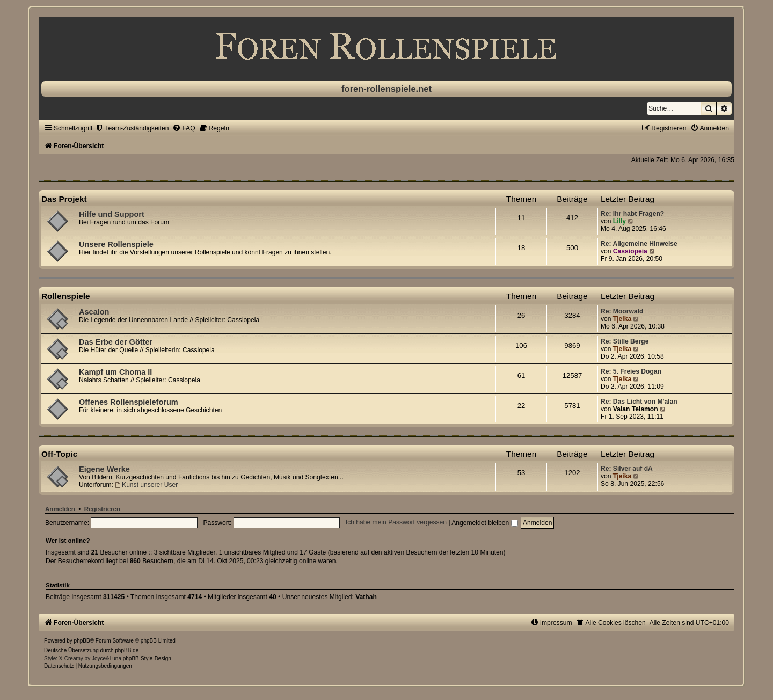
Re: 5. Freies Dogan (631, 371)
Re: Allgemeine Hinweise (639, 244)
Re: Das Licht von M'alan (639, 402)
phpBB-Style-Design (147, 658)
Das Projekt (64, 199)
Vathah (366, 597)
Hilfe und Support (112, 214)
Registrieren (102, 509)
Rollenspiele (66, 296)
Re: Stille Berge (625, 341)
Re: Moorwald (622, 311)
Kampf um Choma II (115, 372)
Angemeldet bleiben (484, 523)
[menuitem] (132, 128)
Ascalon (94, 312)
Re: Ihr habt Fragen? (632, 214)
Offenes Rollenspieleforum (129, 402)
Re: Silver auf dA (627, 469)
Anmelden (60, 509)
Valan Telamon (636, 409)
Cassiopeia (630, 251)
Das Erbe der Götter (116, 342)
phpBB (82, 641)
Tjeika (622, 319)
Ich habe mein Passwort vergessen (396, 523)
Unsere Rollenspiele (116, 244)
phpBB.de (127, 650)
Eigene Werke (104, 469)
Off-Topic (59, 454)
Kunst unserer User (146, 485)
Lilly (619, 221)
